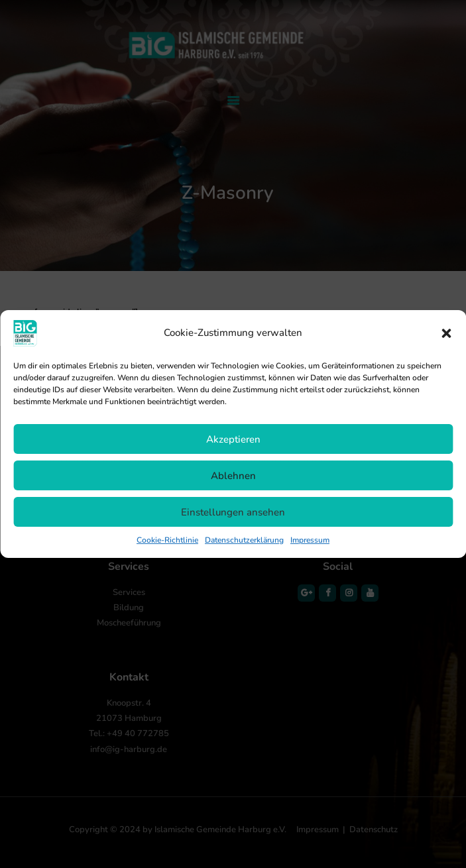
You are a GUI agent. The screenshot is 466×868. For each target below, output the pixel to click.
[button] (446, 333)
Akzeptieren (233, 439)
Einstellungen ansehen (233, 512)
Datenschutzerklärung (244, 540)
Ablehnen (233, 476)
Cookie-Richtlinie (167, 540)
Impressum (310, 540)
